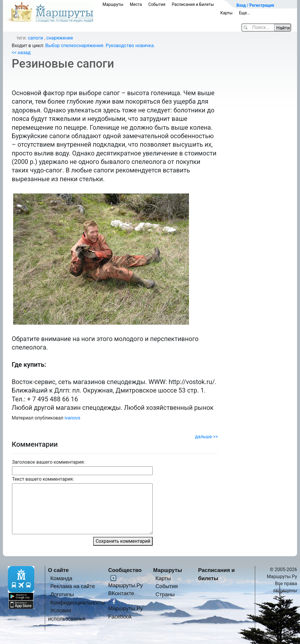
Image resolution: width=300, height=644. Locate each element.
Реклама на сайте (73, 586)
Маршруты (113, 4)
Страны (165, 594)
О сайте (58, 570)
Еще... (245, 13)
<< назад (21, 53)
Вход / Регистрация (255, 5)
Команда (61, 578)
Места (136, 4)
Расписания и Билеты (193, 4)
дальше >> (207, 437)
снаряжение (60, 38)
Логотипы (62, 594)
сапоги (35, 38)
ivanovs (72, 418)
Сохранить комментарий (123, 541)
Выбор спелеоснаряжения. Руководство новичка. (100, 46)
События (157, 4)
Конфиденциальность (78, 603)
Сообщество (125, 570)
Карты (226, 13)
